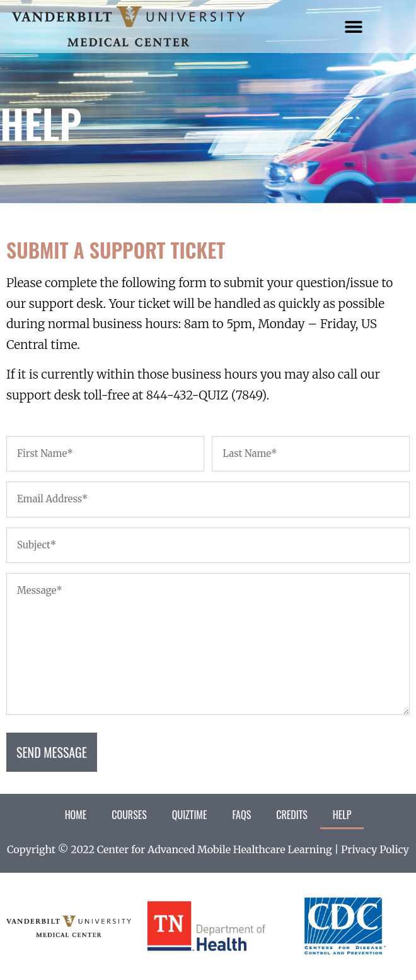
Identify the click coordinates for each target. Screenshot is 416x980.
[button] (354, 27)
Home (76, 815)
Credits (292, 815)
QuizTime (190, 815)
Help (342, 815)
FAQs (241, 815)
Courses (129, 815)
